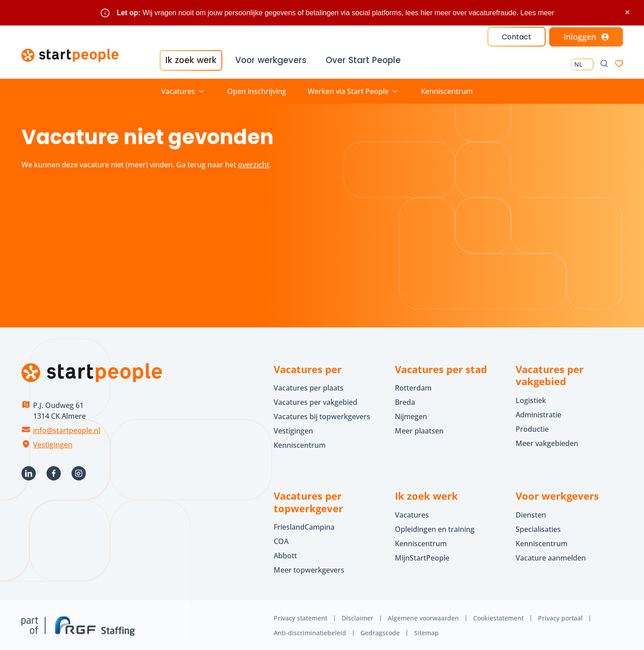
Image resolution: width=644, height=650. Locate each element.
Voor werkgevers (270, 61)
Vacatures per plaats (309, 387)
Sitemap (426, 631)
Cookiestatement (498, 617)
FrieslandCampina (304, 526)
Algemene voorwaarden (423, 617)
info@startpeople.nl (67, 429)
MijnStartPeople (422, 557)
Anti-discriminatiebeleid (310, 631)
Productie (532, 428)
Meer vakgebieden (547, 442)
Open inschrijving (257, 90)
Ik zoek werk (191, 61)
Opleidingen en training (435, 528)
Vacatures (412, 514)
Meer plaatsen (419, 430)
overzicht (254, 163)
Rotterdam (413, 387)
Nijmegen (411, 416)
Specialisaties (538, 528)
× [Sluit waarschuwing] (627, 12)
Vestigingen (53, 443)
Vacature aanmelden (551, 557)
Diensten (531, 514)
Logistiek (531, 399)
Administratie (538, 413)
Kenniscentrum (447, 90)
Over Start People (361, 61)
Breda (405, 401)
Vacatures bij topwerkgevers (322, 416)
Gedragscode (380, 631)
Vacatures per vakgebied (316, 401)
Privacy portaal (560, 617)
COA (281, 540)
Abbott (286, 555)
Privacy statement (301, 617)
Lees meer (538, 13)
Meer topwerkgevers (309, 569)
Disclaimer (358, 617)
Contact (516, 37)
